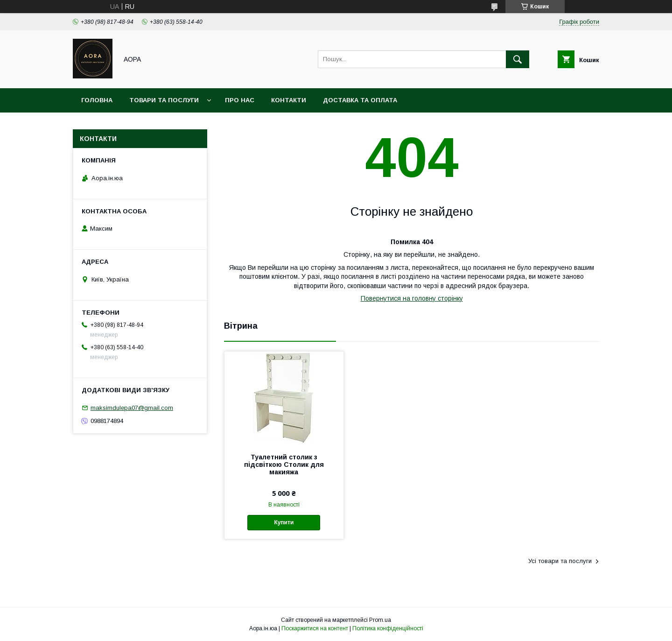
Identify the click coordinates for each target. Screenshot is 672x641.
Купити (284, 522)
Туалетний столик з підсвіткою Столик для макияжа (284, 465)
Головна (97, 100)
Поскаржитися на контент (315, 628)
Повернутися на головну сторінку (412, 298)
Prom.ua (380, 620)
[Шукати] (518, 59)
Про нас (240, 100)
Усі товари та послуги (560, 561)
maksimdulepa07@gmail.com (132, 408)
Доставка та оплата (360, 100)
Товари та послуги (164, 100)
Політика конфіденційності (388, 628)
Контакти (289, 100)
